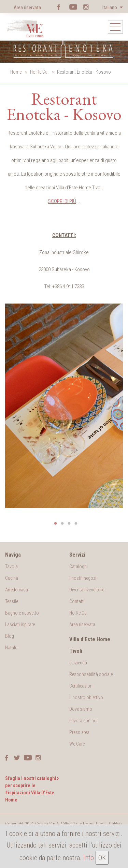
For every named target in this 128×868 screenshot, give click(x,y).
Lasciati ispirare (20, 624)
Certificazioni (81, 686)
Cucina (12, 578)
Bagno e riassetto (22, 613)
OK (102, 858)
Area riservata (27, 8)
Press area (79, 732)
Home (16, 72)
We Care (77, 744)
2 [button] (62, 524)
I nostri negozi (83, 578)
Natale (11, 648)
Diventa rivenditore (87, 590)
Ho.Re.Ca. (39, 72)
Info (89, 858)
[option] (64, 406)
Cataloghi (79, 567)
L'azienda (78, 663)
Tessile (12, 601)
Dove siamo (81, 709)
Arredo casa (17, 590)
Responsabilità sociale (91, 674)
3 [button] (69, 524)
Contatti (77, 601)
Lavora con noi (83, 721)
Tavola (11, 567)
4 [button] (76, 524)
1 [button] (56, 524)
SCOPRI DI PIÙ (62, 201)
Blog (10, 636)
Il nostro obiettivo (86, 697)
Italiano (110, 8)
